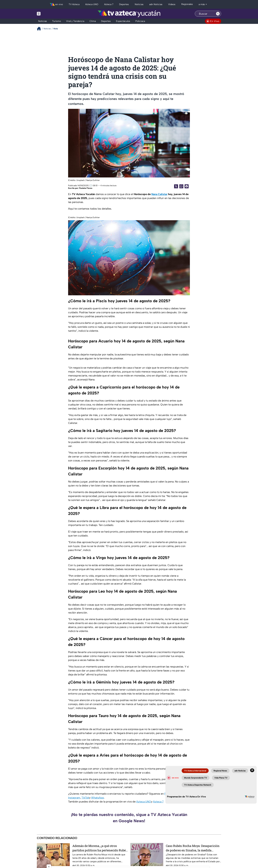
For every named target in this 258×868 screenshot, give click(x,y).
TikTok (85, 798)
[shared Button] (181, 186)
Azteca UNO (144, 802)
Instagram (74, 798)
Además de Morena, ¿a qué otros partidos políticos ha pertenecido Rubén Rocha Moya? (100, 848)
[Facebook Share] (187, 186)
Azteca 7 (158, 802)
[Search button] (218, 14)
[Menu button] (50, 14)
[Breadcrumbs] (40, 29)
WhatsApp (98, 798)
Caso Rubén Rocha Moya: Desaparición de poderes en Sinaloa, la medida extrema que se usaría (193, 848)
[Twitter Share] (176, 186)
